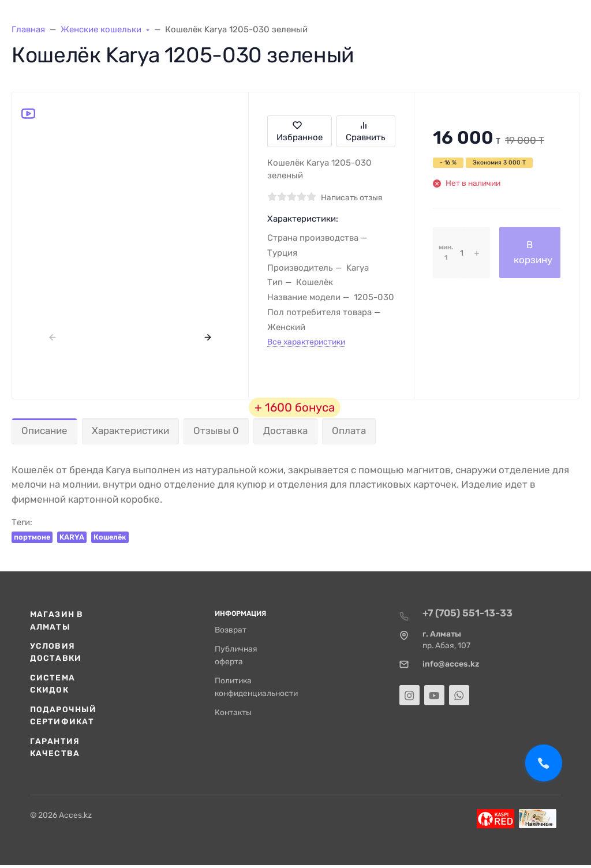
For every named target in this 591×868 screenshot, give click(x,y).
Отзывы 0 (216, 431)
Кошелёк (110, 537)
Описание (44, 431)
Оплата (349, 431)
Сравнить (366, 131)
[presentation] (53, 337)
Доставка (285, 431)
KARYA (72, 537)
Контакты (233, 712)
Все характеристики (306, 342)
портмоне (32, 537)
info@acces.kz (451, 664)
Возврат (231, 630)
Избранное (300, 131)
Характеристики (130, 431)
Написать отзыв (352, 197)
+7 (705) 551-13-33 (467, 613)
